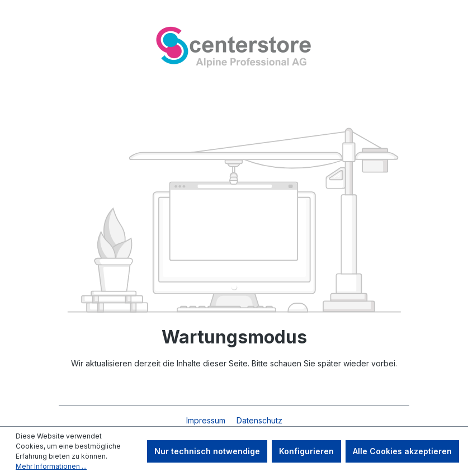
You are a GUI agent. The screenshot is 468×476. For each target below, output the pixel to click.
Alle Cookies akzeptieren (402, 451)
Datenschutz (259, 420)
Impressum (207, 420)
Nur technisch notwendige (207, 451)
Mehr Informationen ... (51, 466)
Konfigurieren (306, 451)
